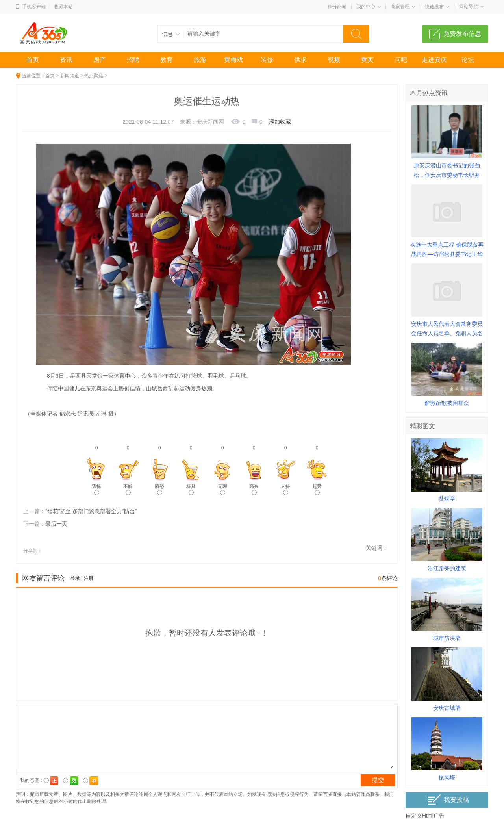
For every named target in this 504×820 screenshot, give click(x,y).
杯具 (191, 489)
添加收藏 (280, 122)
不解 (128, 489)
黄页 (367, 60)
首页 (33, 60)
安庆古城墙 (447, 708)
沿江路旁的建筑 (447, 568)
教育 (167, 60)
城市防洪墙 (447, 638)
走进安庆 (434, 60)
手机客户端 (34, 7)
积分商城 (337, 7)
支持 (285, 489)
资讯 (66, 60)
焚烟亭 (447, 499)
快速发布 (434, 7)
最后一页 (56, 524)
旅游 (200, 60)
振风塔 (447, 777)
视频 (334, 60)
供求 (300, 60)
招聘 (133, 60)
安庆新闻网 (210, 122)
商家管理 (400, 7)
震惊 (96, 489)
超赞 (317, 489)
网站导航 (469, 7)
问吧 (401, 60)
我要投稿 (448, 800)
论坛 (468, 60)
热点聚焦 (94, 76)
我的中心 (366, 7)
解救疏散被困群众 (447, 403)
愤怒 (159, 489)
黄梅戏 (233, 60)
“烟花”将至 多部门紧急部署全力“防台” (91, 511)
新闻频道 (70, 76)
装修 (267, 60)
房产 (100, 60)
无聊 (222, 489)
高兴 (254, 489)
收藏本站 (63, 7)
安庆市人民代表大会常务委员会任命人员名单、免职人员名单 (447, 333)
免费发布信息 (462, 34)
